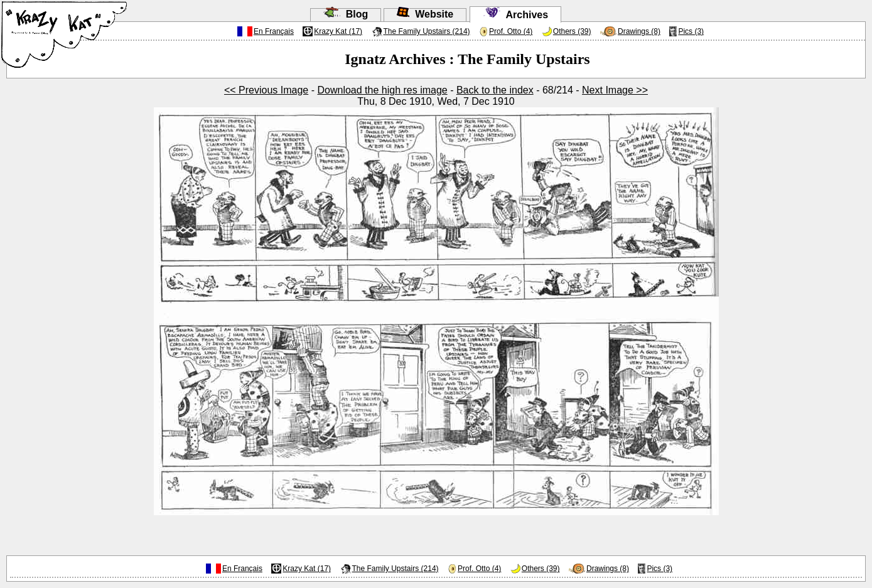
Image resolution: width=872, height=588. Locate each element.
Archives (515, 15)
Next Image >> (615, 90)
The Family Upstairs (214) (427, 31)
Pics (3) (691, 31)
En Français (274, 31)
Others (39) (572, 31)
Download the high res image (382, 90)
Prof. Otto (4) (511, 31)
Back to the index (495, 90)
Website (425, 14)
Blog (346, 14)
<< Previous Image (266, 90)
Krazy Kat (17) (338, 31)
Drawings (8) (639, 31)
